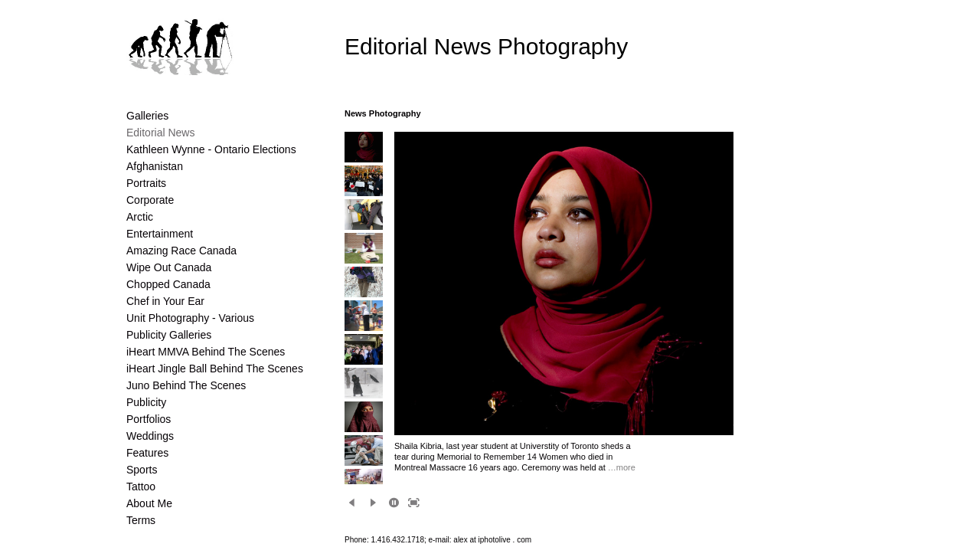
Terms (141, 520)
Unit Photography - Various (190, 318)
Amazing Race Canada (181, 251)
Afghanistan (155, 166)
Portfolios (149, 419)
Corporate (150, 200)
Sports (142, 470)
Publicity (146, 402)
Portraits (146, 183)
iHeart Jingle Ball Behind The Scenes (215, 369)
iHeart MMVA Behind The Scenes (206, 352)
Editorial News (160, 133)
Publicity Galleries (169, 335)
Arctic (140, 217)
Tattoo (141, 487)
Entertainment (160, 234)
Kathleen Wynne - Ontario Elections (211, 149)
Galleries (147, 116)
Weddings (150, 436)
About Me (149, 503)
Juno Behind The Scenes (186, 385)
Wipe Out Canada (169, 267)
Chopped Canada (168, 284)
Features (147, 453)
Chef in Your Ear (165, 301)
